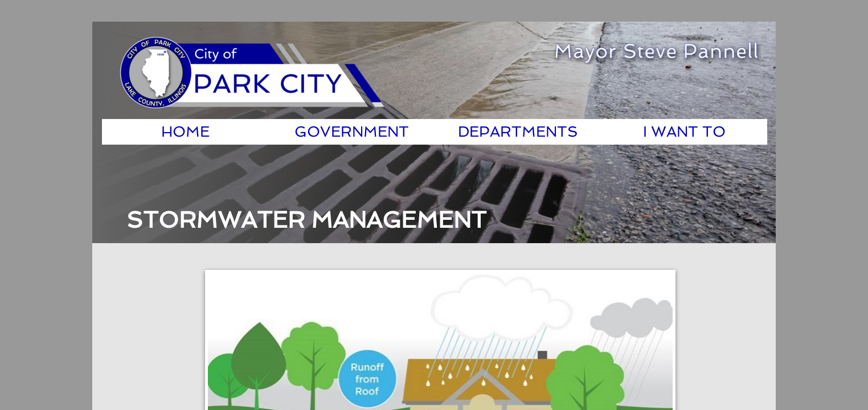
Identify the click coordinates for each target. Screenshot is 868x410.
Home (185, 132)
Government (352, 132)
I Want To (684, 132)
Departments (518, 132)
